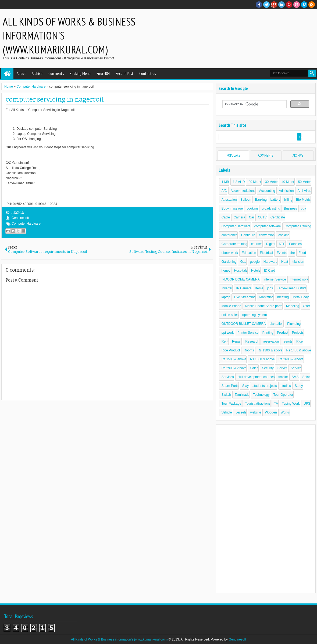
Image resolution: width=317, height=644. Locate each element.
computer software (268, 226)
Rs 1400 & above (299, 350)
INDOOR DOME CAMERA (241, 279)
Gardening (229, 262)
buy (303, 208)
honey (226, 271)
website (256, 412)
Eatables (295, 244)
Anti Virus (304, 191)
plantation (276, 324)
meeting (283, 297)
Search (312, 73)
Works (285, 412)
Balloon (246, 200)
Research (252, 341)
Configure (248, 235)
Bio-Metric (303, 200)
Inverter (227, 288)
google (255, 262)
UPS (307, 404)
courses (257, 244)
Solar (306, 377)
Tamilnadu (242, 395)
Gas (243, 262)
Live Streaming (245, 297)
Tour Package (231, 404)
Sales (254, 368)
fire (293, 253)
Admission (286, 191)
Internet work (299, 279)
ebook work (230, 253)
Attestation (229, 200)
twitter (266, 5)
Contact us (147, 73)
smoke (283, 377)
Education (249, 253)
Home (7, 74)
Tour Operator (283, 395)
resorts (288, 341)
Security (268, 368)
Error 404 (103, 73)
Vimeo (304, 5)
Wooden (271, 412)
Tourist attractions (258, 404)
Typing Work (291, 404)
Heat (285, 262)
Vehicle (227, 412)
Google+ (274, 5)
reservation (271, 341)
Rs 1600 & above (262, 359)
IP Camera (244, 288)
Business (291, 208)
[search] (254, 104)
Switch (226, 395)
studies (286, 386)
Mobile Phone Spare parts (264, 306)
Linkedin (282, 5)
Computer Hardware (26, 224)
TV (276, 404)
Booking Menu (80, 73)
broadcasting (271, 208)
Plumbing (294, 324)
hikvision (298, 262)
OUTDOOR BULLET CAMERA (244, 324)
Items (259, 288)
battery (275, 200)
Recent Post (124, 73)
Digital (271, 244)
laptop (226, 297)
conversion (267, 235)
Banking (261, 200)
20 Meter (255, 182)
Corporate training (234, 244)
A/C (224, 191)
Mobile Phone (231, 306)
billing (288, 200)
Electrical (266, 253)
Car (252, 217)
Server (282, 368)
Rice (300, 341)
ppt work (228, 333)
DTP (282, 244)
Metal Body (301, 297)
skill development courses (256, 377)
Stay (245, 386)
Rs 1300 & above (270, 350)
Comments (56, 73)
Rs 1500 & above (234, 359)
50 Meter (304, 182)
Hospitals (241, 271)
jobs (270, 288)
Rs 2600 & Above (291, 359)
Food (302, 253)
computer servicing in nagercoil (55, 99)
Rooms (249, 350)
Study (299, 386)
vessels (241, 412)
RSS (312, 5)
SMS (295, 377)
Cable (226, 217)
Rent (225, 341)
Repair (237, 341)
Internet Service (275, 279)
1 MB (225, 182)
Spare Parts (230, 386)
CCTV (262, 217)
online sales (230, 315)
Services (228, 377)
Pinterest (289, 5)
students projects (265, 386)
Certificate (278, 217)
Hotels (256, 271)
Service (296, 368)
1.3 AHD (239, 182)
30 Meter (271, 182)
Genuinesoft (237, 639)
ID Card (270, 271)
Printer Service (248, 333)
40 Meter (288, 182)
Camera (239, 217)
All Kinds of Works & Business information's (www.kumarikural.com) (119, 639)
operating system (254, 315)
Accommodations (243, 191)
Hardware (270, 262)
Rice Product (231, 350)
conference (229, 235)
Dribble (297, 5)
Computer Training (298, 226)
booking (252, 208)
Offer (307, 306)
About (21, 73)
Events (282, 253)
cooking (284, 235)
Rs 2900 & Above (234, 368)
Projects (298, 333)
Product (282, 333)
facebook (259, 5)
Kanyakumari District (291, 288)
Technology (261, 395)
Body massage (232, 208)
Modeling (293, 306)
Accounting (267, 191)
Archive (37, 73)
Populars (233, 155)
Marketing (266, 297)
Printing (268, 333)
